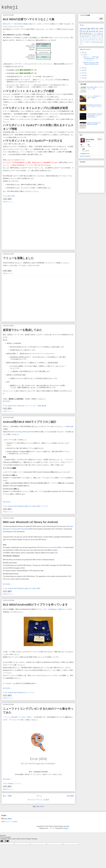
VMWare (82, 41)
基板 (94, 42)
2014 (83, 73)
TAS (86, 39)
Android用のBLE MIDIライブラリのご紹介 (30, 422)
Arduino (11, 506)
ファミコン (18, 783)
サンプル (91, 36)
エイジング (28, 406)
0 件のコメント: (8, 202)
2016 (83, 68)
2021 (83, 53)
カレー (35, 406)
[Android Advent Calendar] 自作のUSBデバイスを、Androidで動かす (95, 115)
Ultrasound (20, 406)
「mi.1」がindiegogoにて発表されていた (55, 609)
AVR (81, 38)
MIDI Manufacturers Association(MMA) (49, 547)
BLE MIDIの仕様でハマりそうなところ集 (29, 19)
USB (101, 29)
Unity (93, 35)
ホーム (39, 796)
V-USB (99, 39)
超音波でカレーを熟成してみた (22, 330)
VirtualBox (99, 35)
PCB (88, 35)
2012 (83, 78)
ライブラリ (45, 506)
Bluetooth (21, 506)
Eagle (90, 38)
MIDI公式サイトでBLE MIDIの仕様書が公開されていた (21, 24)
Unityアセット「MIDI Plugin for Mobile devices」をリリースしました (91, 59)
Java (95, 38)
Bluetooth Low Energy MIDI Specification (21, 432)
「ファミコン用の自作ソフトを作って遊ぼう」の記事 (20, 717)
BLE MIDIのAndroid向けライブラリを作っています (35, 605)
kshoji (10, 7)
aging (10, 406)
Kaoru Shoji (7, 819)
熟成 (39, 406)
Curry (14, 406)
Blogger (66, 828)
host (98, 41)
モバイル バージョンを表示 (38, 800)
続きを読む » (7, 401)
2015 (83, 70)
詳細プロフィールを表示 (9, 822)
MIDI (13, 196)
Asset (102, 33)
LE (30, 506)
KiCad (100, 38)
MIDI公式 (23, 460)
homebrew (93, 41)
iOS (81, 36)
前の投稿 (70, 796)
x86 (102, 41)
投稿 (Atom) (40, 807)
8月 (84, 55)
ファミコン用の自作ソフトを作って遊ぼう (95, 97)
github (27, 506)
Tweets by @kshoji (85, 156)
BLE (10, 196)
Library (34, 506)
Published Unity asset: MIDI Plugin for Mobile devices (91, 63)
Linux (81, 39)
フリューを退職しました (18, 258)
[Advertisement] (21, 227)
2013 (83, 75)
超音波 (44, 406)
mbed (85, 36)
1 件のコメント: (8, 411)
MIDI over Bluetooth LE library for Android (30, 522)
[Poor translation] (7, 841)
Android (11, 588)
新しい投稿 (7, 796)
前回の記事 (70, 426)
